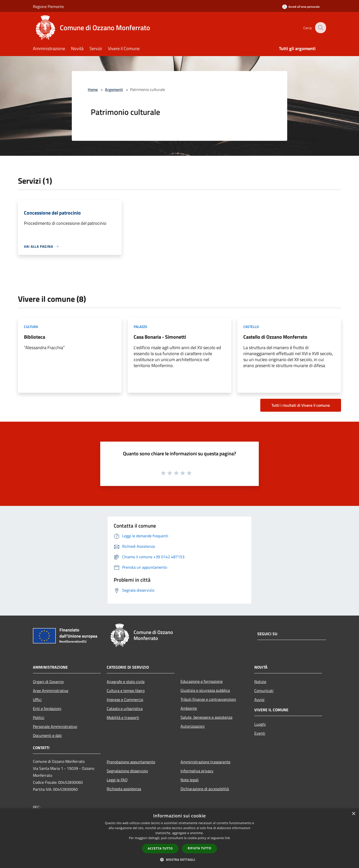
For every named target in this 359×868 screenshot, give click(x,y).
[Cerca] (320, 28)
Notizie (260, 682)
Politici (39, 717)
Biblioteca (35, 337)
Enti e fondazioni (47, 709)
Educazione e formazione (202, 681)
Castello (251, 327)
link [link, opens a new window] (227, 838)
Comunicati (264, 691)
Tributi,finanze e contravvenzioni (208, 699)
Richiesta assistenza (124, 789)
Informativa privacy (197, 771)
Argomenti (114, 89)
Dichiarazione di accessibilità (205, 789)
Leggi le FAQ (117, 780)
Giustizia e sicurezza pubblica (205, 690)
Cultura (31, 327)
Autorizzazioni (193, 726)
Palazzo (140, 327)
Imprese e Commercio (125, 700)
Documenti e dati (47, 735)
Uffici (37, 700)
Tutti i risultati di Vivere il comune (301, 405)
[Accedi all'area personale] (301, 7)
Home (93, 89)
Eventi (260, 733)
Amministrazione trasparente (205, 762)
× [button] (353, 814)
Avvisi (259, 700)
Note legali (190, 780)
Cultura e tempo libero (126, 691)
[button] (179, 860)
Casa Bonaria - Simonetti (160, 337)
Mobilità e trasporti (123, 717)
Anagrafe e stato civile (126, 682)
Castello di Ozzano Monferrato (275, 337)
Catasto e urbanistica (125, 709)
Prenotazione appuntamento (131, 762)
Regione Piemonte (48, 6)
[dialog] (179, 838)
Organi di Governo (48, 682)
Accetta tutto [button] (160, 848)
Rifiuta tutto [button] (200, 848)
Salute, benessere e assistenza (206, 717)
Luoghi (260, 724)
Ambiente (189, 708)
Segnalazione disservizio (127, 771)
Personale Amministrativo (55, 726)
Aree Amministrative (51, 691)
